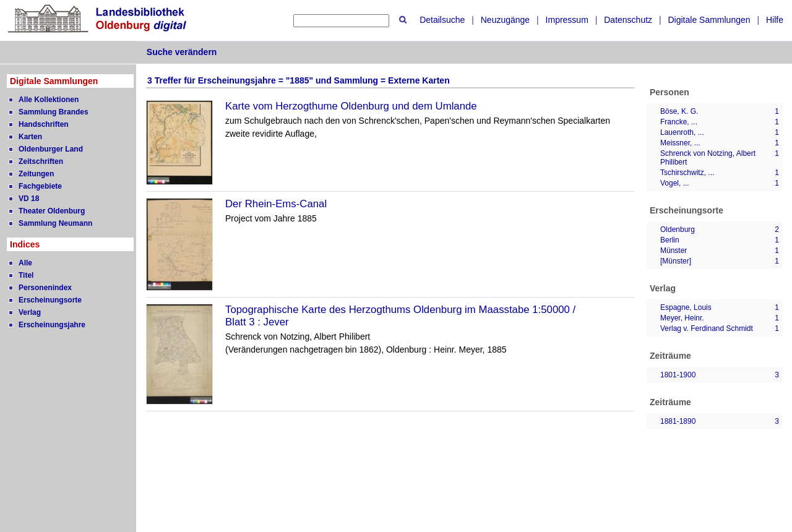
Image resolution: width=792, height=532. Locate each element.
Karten (30, 137)
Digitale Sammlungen (709, 20)
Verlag (30, 312)
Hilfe (775, 20)
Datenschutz (628, 20)
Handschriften (44, 124)
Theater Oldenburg (52, 211)
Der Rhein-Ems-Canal (276, 204)
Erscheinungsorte (50, 300)
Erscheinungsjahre (52, 325)
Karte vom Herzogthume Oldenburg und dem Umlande (351, 106)
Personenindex (45, 288)
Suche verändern (182, 52)
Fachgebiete (40, 186)
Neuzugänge (505, 20)
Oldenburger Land (51, 149)
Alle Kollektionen (49, 100)
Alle (25, 263)
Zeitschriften (41, 161)
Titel (26, 275)
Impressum (567, 20)
